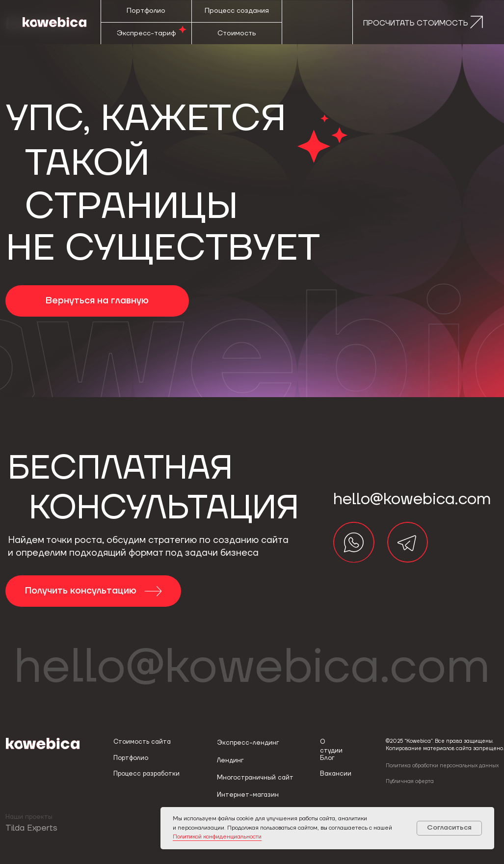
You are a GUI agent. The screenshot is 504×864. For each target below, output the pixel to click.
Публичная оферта (410, 782)
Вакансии (336, 774)
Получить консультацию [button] (82, 591)
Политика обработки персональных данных (442, 766)
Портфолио (146, 11)
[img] (354, 542)
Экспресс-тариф (146, 33)
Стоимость (237, 33)
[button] (420, 22)
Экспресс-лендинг (248, 743)
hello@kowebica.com (252, 667)
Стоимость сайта (142, 742)
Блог (327, 758)
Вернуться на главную (97, 301)
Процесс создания (237, 11)
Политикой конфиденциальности (217, 837)
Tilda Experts (31, 828)
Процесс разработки (146, 774)
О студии (331, 746)
